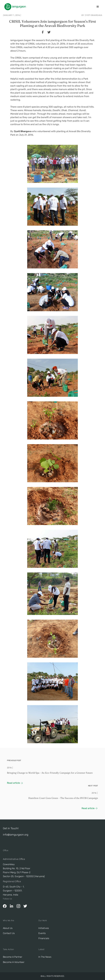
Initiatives (44, 928)
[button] (98, 7)
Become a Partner (13, 957)
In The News (45, 957)
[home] (14, 7)
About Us (8, 928)
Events (42, 933)
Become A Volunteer (14, 962)
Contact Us (9, 933)
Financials (44, 938)
